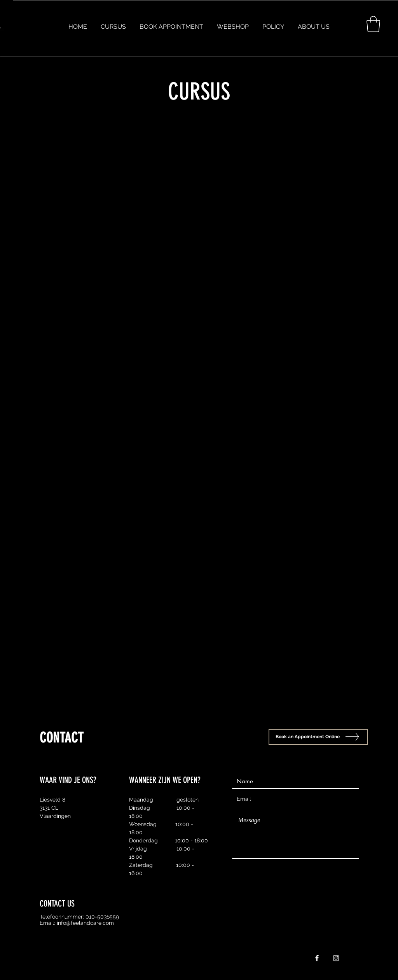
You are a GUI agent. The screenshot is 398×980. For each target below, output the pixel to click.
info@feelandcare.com (85, 923)
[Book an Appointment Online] (318, 737)
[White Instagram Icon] (336, 958)
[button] (373, 24)
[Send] (339, 867)
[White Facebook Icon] (317, 958)
